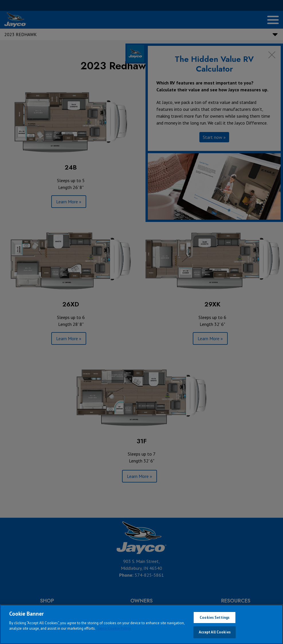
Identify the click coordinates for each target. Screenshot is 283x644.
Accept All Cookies (215, 632)
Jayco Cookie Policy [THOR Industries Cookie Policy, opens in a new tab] (114, 628)
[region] (141, 624)
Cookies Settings (215, 618)
